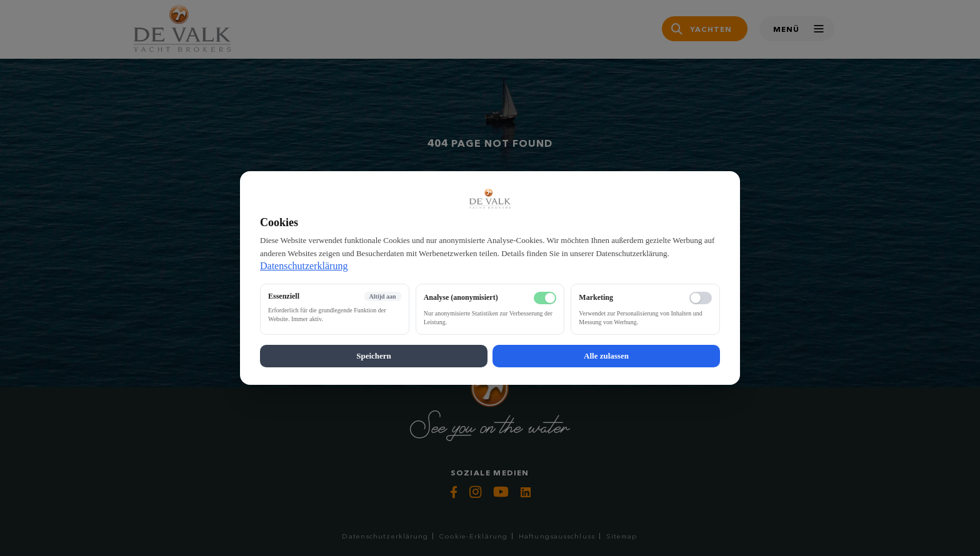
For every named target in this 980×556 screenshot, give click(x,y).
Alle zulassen (606, 356)
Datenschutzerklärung (304, 266)
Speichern (374, 356)
